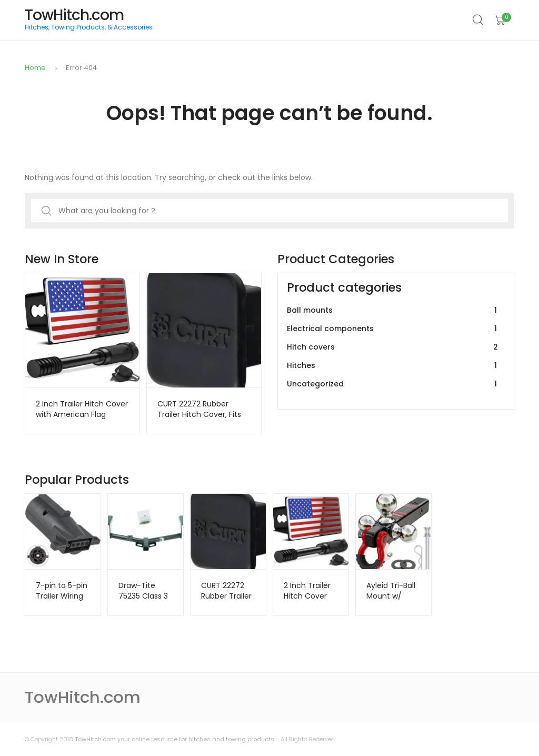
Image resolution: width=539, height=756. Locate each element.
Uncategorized (394, 384)
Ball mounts (394, 310)
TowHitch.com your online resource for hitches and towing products (174, 739)
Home (35, 68)
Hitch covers (394, 347)
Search (478, 20)
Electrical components (394, 329)
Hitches (394, 366)
